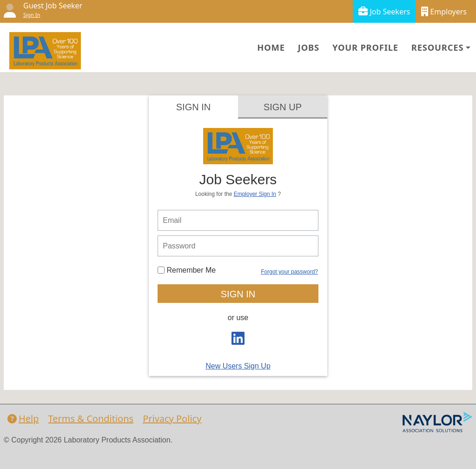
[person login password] (238, 246)
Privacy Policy (172, 419)
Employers (444, 11)
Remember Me (187, 270)
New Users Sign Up (238, 366)
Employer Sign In (255, 194)
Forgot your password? (289, 272)
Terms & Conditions (91, 419)
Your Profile (365, 47)
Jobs (309, 47)
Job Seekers (384, 11)
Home (271, 47)
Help (23, 419)
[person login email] (238, 220)
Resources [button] (437, 47)
